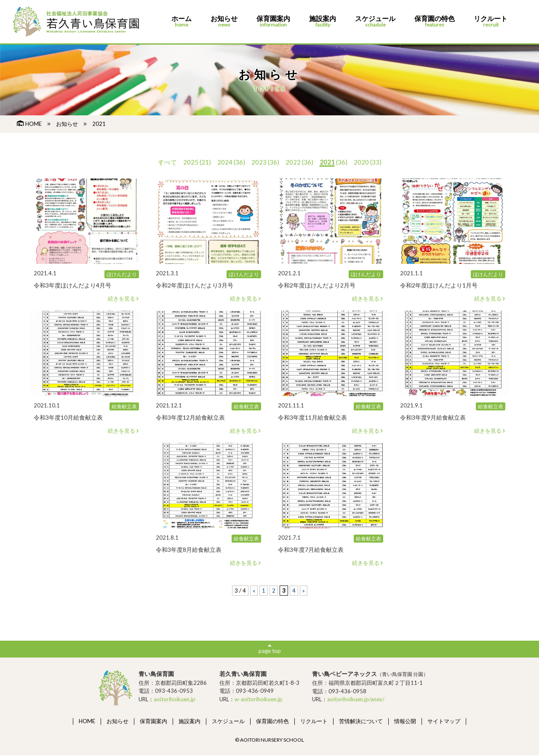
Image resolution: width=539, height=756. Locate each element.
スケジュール (375, 22)
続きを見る (123, 299)
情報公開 (405, 722)
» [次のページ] (304, 591)
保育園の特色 (435, 22)
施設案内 (323, 22)
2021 (327, 162)
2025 (191, 162)
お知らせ (224, 22)
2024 (225, 162)
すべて (167, 162)
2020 (361, 162)
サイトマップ (444, 722)
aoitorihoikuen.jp (175, 700)
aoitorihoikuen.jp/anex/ (356, 700)
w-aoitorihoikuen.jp (259, 700)
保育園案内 (273, 22)
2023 (259, 162)
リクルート (491, 22)
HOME (29, 124)
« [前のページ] (254, 591)
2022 (293, 162)
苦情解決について (361, 722)
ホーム (181, 22)
